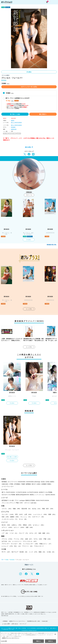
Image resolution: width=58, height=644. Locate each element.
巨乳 (19, 514)
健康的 (15, 517)
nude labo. (34, 503)
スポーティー (38, 517)
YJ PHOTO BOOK (21, 492)
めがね (37, 509)
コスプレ (7, 509)
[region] (29, 638)
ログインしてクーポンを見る (29, 87)
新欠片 (34, 484)
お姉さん (17, 525)
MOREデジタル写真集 (46, 492)
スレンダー (8, 514)
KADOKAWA (22, 482)
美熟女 (27, 525)
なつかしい (6, 133)
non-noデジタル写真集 (8, 495)
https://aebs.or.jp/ (5, 616)
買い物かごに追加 (15, 114)
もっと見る (29, 309)
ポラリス (27, 503)
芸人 (18, 546)
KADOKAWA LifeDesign (33, 482)
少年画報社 (17, 484)
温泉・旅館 (44, 533)
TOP (2, 560)
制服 (17, 509)
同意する (38, 641)
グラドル (7, 539)
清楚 (30, 527)
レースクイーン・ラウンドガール (25, 541)
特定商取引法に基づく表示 (34, 621)
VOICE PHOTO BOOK (42, 500)
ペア (5, 533)
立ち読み (29, 72)
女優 (29, 539)
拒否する (50, 641)
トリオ (14, 533)
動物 (42, 552)
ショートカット (12, 133)
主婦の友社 (5, 484)
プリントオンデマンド (8, 503)
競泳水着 (26, 509)
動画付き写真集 (30, 500)
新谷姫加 (4, 80)
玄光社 (43, 482)
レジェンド (8, 546)
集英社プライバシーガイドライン (17, 621)
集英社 (13, 120)
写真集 (7, 560)
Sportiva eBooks (50, 495)
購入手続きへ (43, 114)
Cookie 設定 (45, 621)
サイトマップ (23, 624)
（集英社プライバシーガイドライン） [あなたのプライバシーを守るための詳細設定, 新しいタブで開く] (10, 638)
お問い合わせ (15, 624)
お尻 (28, 514)
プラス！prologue (20, 500)
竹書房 (23, 484)
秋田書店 (4, 482)
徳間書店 (28, 484)
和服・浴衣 (48, 509)
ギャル (23, 519)
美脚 (52, 514)
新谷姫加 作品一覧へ (52, 245)
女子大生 (7, 541)
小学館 (11, 484)
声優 (47, 539)
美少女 (6, 525)
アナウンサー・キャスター (12, 544)
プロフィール (29, 195)
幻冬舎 (48, 482)
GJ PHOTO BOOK (33, 492)
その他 (51, 552)
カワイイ (7, 527)
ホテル (34, 533)
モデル (38, 539)
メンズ (33, 552)
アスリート (28, 546)
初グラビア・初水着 (20, 552)
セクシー (19, 527)
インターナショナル (10, 519)
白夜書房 (44, 484)
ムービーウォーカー (8, 486)
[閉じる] (55, 634)
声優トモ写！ (20, 503)
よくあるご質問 (6, 624)
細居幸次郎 (14, 129)
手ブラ (6, 552)
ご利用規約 (5, 621)
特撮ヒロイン (46, 544)
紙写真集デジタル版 (8, 500)
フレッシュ (26, 517)
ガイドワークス (12, 482)
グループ (24, 533)
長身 (6, 517)
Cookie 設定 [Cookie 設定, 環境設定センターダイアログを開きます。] (4, 641)
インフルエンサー (31, 544)
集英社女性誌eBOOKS (23, 495)
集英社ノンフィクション (37, 495)
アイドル (19, 133)
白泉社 (39, 484)
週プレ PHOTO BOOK (16, 123)
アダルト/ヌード (39, 546)
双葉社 (49, 484)
